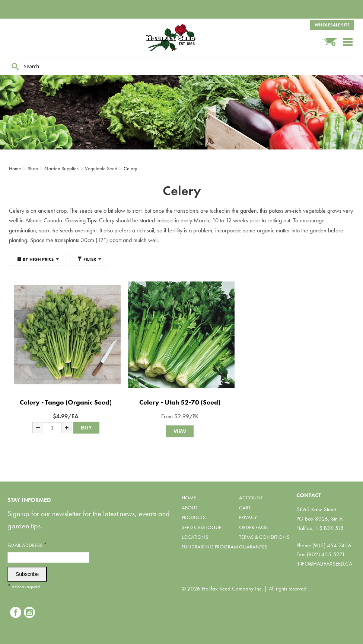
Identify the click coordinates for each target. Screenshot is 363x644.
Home (189, 498)
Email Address (27, 545)
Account (251, 498)
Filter (89, 259)
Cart (245, 508)
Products (194, 517)
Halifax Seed (182, 38)
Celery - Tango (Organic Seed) (66, 402)
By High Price (38, 259)
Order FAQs (253, 527)
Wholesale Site (332, 25)
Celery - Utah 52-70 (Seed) (180, 402)
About (190, 508)
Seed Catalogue (202, 527)
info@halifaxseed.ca (324, 564)
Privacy (248, 517)
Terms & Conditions (264, 537)
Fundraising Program (210, 547)
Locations (195, 537)
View (180, 431)
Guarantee (253, 547)
